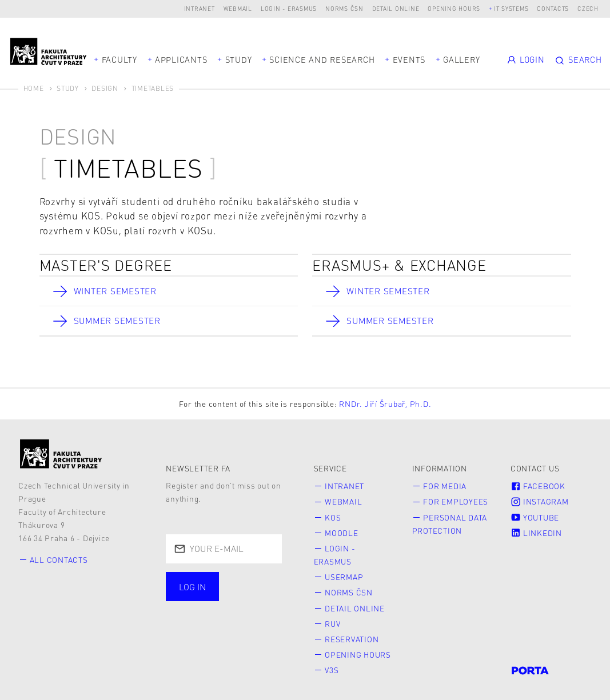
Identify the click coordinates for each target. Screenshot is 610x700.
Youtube (535, 516)
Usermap (344, 574)
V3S (332, 664)
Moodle (342, 532)
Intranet (200, 8)
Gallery (461, 59)
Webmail (238, 8)
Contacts (553, 8)
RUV (332, 619)
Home (34, 88)
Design (105, 88)
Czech (588, 8)
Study (239, 59)
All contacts (59, 560)
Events (409, 59)
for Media (445, 487)
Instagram (540, 501)
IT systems (511, 8)
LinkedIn (536, 532)
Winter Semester (115, 291)
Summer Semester (118, 321)
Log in (192, 587)
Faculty (119, 59)
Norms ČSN (344, 8)
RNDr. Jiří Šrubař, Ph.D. (385, 404)
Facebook (538, 487)
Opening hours (454, 8)
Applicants (181, 59)
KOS (333, 516)
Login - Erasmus (289, 8)
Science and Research (322, 59)
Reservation (352, 635)
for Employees (456, 501)
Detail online (396, 8)
